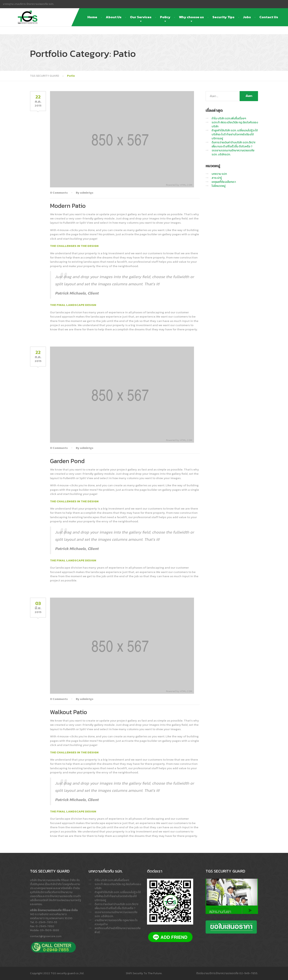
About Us (114, 17)
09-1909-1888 (49, 930)
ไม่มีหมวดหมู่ (218, 186)
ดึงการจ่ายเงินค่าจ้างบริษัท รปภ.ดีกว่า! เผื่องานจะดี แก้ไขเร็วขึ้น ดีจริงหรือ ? (233, 144)
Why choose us (191, 17)
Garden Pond (67, 461)
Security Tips (223, 17)
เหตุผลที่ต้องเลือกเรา (224, 182)
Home (92, 17)
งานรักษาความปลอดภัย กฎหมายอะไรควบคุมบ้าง (116, 922)
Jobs (247, 17)
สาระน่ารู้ (217, 178)
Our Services (141, 17)
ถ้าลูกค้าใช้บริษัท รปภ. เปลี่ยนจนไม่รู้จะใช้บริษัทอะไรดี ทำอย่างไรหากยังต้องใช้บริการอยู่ (235, 134)
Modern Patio (68, 206)
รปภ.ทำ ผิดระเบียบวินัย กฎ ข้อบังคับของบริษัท (235, 124)
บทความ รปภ (219, 174)
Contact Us (269, 17)
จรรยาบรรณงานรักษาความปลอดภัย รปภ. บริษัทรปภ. (233, 152)
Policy (165, 17)
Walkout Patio (68, 712)
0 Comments (59, 193)
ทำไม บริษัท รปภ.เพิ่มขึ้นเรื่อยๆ (229, 118)
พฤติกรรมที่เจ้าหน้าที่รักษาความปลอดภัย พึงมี (118, 930)
